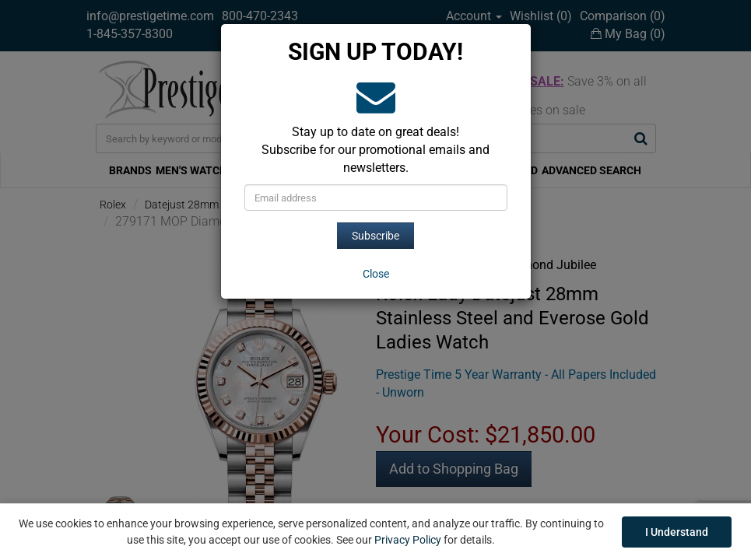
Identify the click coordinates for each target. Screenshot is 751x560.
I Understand (677, 532)
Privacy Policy (408, 540)
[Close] (376, 274)
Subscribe (375, 236)
